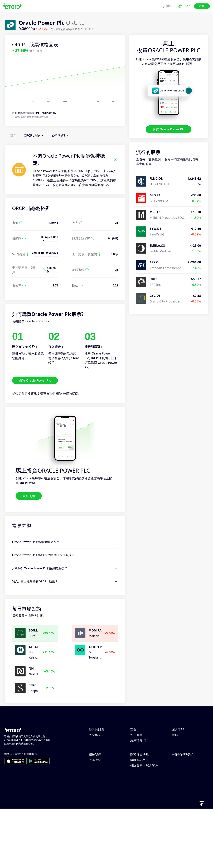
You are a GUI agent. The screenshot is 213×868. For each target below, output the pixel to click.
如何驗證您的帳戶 (143, 760)
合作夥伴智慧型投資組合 (189, 813)
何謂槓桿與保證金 (184, 748)
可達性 (93, 813)
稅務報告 (178, 760)
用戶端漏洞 (138, 771)
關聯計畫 (178, 796)
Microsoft (96, 766)
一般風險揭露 (139, 808)
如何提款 (136, 748)
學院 (66, 393)
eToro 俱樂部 (181, 802)
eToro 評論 (96, 796)
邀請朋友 (178, 790)
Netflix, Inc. (97, 737)
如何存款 (136, 743)
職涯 (92, 802)
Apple (93, 748)
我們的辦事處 (98, 808)
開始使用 (29, 496)
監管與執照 (138, 802)
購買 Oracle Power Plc (169, 129)
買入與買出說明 (182, 754)
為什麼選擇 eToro (101, 790)
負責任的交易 (181, 743)
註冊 (202, 6)
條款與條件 (138, 813)
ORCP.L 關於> (33, 135)
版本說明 (95, 819)
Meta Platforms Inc (103, 760)
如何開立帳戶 (139, 754)
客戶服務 (136, 766)
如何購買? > (59, 135)
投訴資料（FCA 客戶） (146, 825)
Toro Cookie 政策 (142, 790)
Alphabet (95, 754)
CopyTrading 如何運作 (187, 737)
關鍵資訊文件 (139, 819)
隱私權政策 (138, 796)
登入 (188, 6)
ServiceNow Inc (100, 743)
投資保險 (178, 808)
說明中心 (136, 737)
